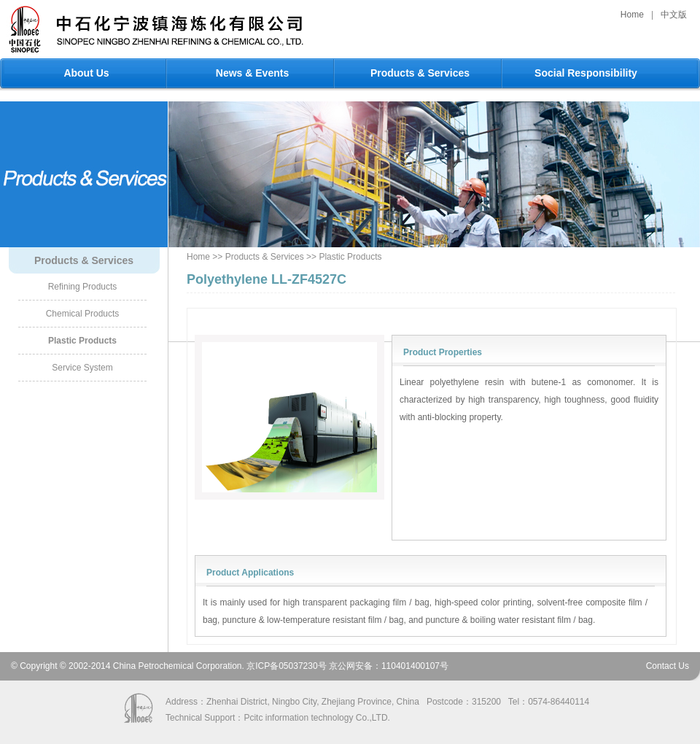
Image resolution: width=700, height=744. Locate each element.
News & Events (252, 73)
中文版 (674, 15)
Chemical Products (83, 314)
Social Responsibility (586, 73)
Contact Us (668, 666)
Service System (82, 368)
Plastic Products (82, 341)
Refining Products (83, 287)
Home (632, 15)
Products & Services (420, 73)
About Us (86, 73)
